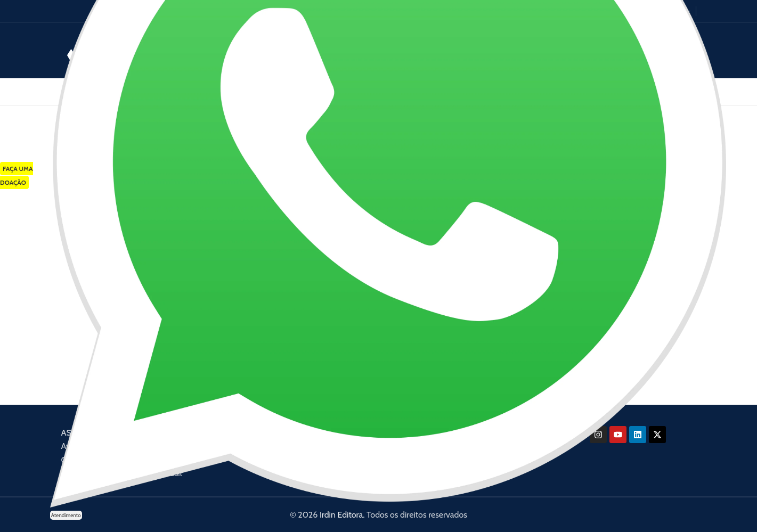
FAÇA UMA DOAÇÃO (17, 175)
